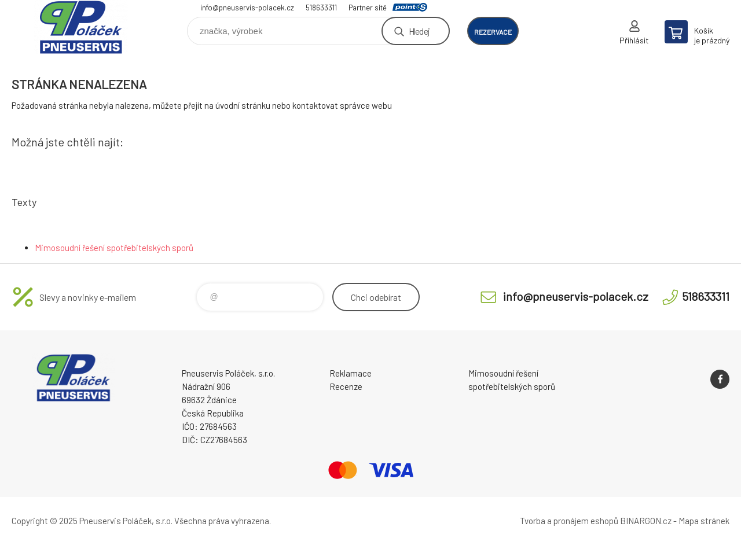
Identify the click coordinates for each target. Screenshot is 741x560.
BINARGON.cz (646, 521)
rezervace (493, 32)
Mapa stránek (704, 521)
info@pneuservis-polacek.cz (247, 8)
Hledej (419, 31)
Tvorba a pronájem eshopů (569, 521)
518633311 (321, 8)
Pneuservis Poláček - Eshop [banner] (81, 27)
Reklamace (351, 373)
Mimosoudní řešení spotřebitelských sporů (114, 248)
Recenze (346, 386)
